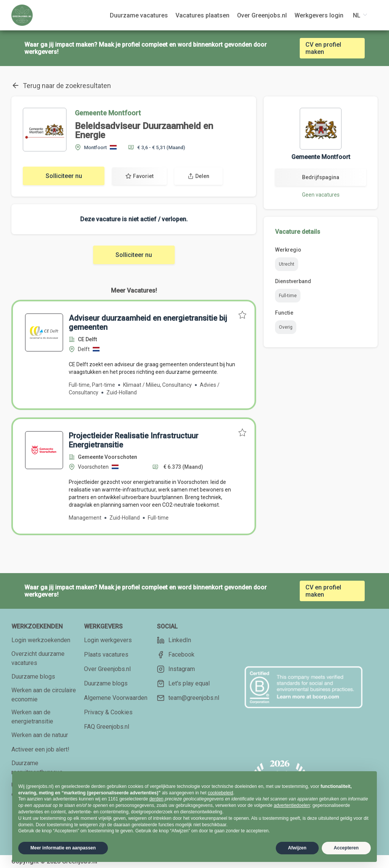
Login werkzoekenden (41, 640)
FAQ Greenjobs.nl (107, 727)
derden (156, 799)
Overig (286, 327)
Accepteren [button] (346, 848)
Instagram (176, 669)
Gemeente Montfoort (108, 113)
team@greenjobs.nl (188, 698)
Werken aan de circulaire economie (44, 695)
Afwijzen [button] (297, 848)
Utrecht (287, 264)
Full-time (288, 296)
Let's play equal (183, 684)
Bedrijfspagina (321, 177)
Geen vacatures (321, 195)
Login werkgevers (108, 640)
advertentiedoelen (292, 805)
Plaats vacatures (106, 655)
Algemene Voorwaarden (116, 698)
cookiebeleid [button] (221, 793)
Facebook (176, 655)
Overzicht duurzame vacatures (38, 658)
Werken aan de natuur (40, 735)
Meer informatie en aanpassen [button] (63, 848)
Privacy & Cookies (108, 712)
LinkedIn (174, 640)
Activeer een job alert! (40, 749)
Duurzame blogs (33, 677)
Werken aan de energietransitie (32, 717)
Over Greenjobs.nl (107, 669)
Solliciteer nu (64, 176)
